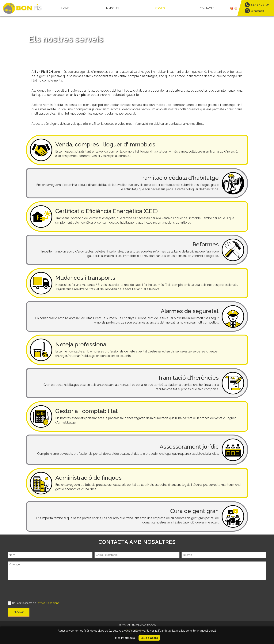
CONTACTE (207, 8)
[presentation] (36, 591)
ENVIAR (19, 612)
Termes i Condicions (48, 603)
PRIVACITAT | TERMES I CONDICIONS (137, 625)
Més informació (125, 638)
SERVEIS (160, 8)
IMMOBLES (112, 8)
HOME (65, 8)
